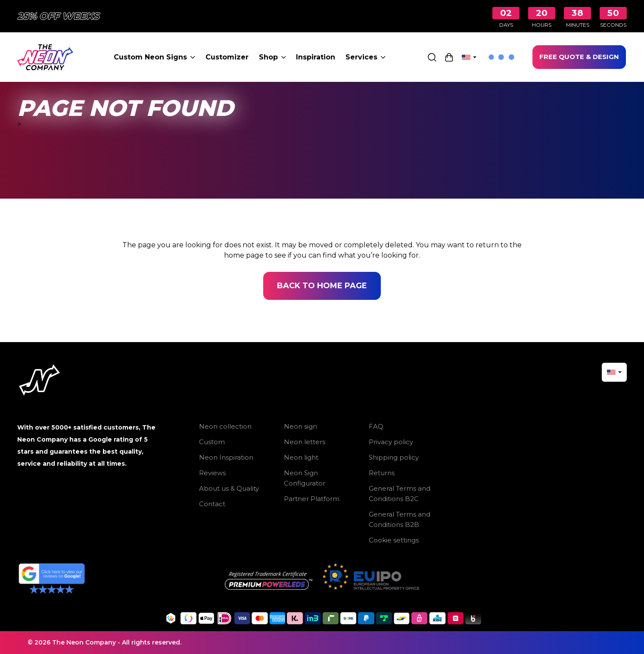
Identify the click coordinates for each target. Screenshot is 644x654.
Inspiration (316, 57)
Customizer (227, 57)
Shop (272, 57)
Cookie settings (394, 540)
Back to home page (322, 286)
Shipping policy (394, 457)
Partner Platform (312, 499)
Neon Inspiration (226, 457)
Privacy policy (391, 442)
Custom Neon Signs (154, 57)
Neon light (301, 457)
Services (366, 57)
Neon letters (305, 442)
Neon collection (225, 426)
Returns (382, 473)
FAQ (376, 426)
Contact (212, 504)
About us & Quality (229, 488)
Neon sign (300, 426)
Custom (212, 442)
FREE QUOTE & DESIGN (579, 57)
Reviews (212, 473)
